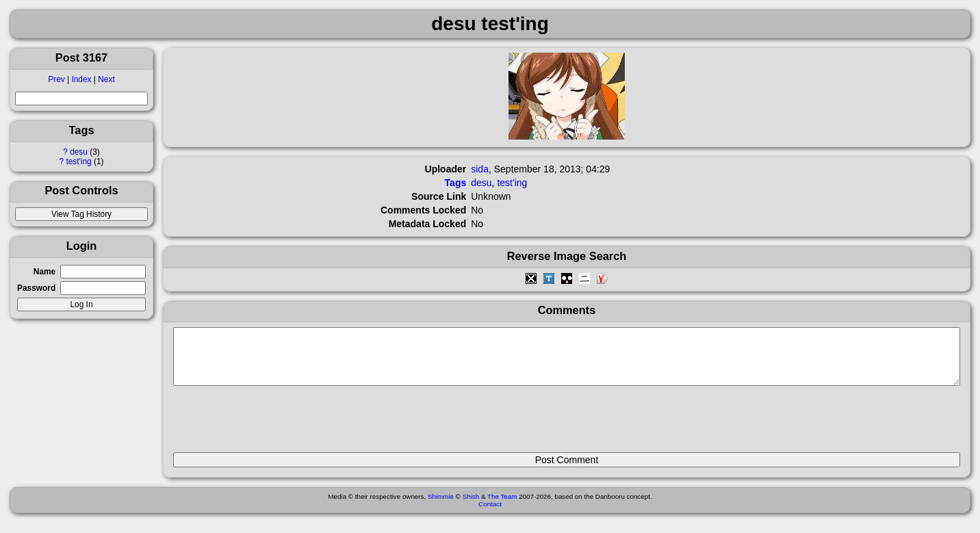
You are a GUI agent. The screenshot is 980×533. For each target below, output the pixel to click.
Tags (456, 183)
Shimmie (441, 507)
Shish (471, 507)
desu (79, 152)
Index (81, 79)
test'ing (78, 161)
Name (44, 272)
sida (480, 169)
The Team (502, 507)
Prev (56, 79)
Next (106, 79)
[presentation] (277, 425)
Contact (490, 514)
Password (36, 288)
